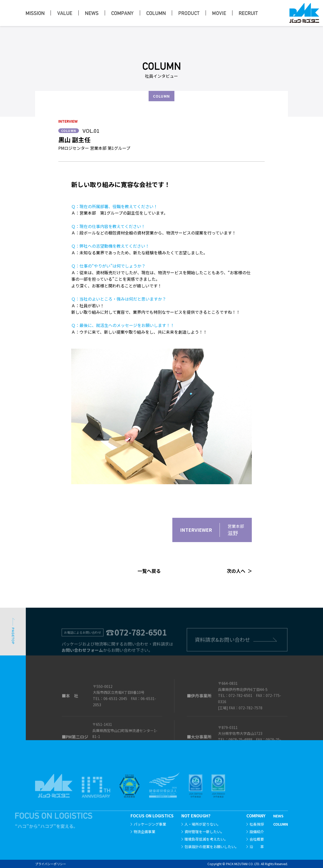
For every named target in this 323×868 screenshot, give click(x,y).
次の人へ (236, 571)
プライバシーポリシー (51, 864)
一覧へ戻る (149, 571)
